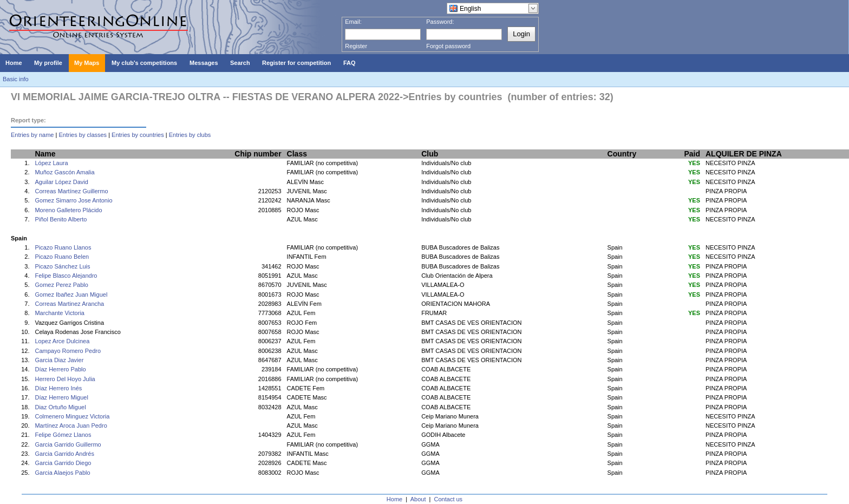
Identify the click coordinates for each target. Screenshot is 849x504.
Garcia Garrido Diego (63, 463)
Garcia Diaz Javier (59, 360)
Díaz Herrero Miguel (61, 397)
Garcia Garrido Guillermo (68, 444)
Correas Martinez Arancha (69, 304)
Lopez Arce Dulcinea (62, 341)
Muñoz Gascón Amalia (64, 172)
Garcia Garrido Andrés (64, 454)
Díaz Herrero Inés (58, 388)
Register (356, 46)
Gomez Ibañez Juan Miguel (71, 294)
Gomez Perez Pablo (61, 285)
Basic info (16, 79)
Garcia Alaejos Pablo (62, 473)
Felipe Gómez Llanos (63, 435)
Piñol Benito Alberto (61, 219)
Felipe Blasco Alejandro (66, 276)
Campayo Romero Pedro (68, 351)
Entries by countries (138, 135)
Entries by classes (83, 135)
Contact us (449, 499)
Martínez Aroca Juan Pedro (71, 426)
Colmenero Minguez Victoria (72, 416)
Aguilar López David (61, 182)
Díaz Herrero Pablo (60, 369)
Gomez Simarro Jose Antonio (73, 200)
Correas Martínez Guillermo (71, 191)
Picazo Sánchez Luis (62, 266)
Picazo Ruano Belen (62, 257)
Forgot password (448, 46)
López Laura (51, 163)
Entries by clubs (190, 135)
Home (394, 499)
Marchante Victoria (60, 313)
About (418, 499)
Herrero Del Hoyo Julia (65, 379)
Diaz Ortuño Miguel (60, 407)
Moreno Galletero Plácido (68, 210)
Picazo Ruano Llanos (63, 247)
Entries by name (32, 135)
